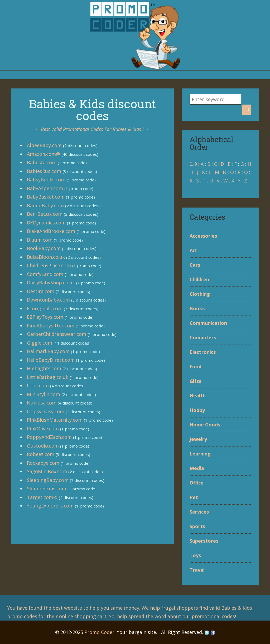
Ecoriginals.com (45, 308)
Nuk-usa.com (42, 403)
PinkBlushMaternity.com (55, 420)
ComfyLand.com (45, 274)
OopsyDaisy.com (46, 411)
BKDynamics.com (46, 223)
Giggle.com (40, 343)
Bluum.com (40, 240)
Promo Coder (99, 632)
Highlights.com (44, 368)
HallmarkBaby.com (48, 351)
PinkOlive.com (43, 429)
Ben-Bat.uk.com (45, 214)
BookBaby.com (44, 248)
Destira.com (41, 291)
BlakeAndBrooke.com (51, 231)
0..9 (193, 164)
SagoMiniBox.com (47, 471)
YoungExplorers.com (50, 506)
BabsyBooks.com (46, 180)
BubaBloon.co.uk (46, 257)
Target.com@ (42, 497)
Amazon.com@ (44, 154)
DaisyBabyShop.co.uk (51, 283)
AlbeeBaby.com (44, 145)
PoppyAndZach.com (49, 437)
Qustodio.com (43, 446)
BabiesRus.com (44, 171)
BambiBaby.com (45, 205)
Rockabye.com (43, 463)
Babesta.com (42, 162)
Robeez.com (41, 454)
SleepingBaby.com (48, 480)
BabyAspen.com (45, 188)
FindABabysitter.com (51, 326)
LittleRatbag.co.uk (48, 377)
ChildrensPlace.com (49, 265)
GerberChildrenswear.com (57, 334)
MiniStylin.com (44, 394)
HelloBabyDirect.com (51, 360)
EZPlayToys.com (45, 317)
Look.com (38, 386)
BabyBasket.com (46, 197)
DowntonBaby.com (48, 300)
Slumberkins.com (47, 488)
